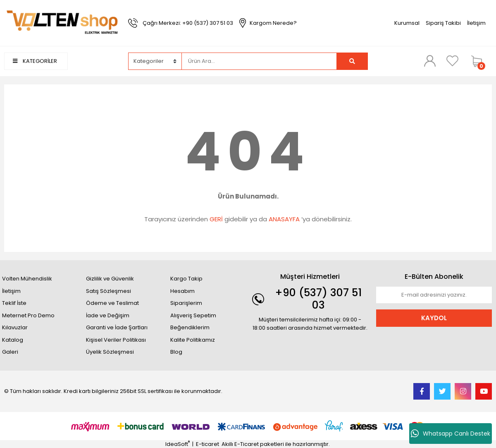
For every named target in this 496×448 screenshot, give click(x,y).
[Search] (259, 61)
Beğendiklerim (190, 327)
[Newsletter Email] (434, 295)
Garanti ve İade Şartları (117, 327)
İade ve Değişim (108, 315)
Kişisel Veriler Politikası (116, 340)
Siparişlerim (186, 303)
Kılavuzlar (15, 327)
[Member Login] (430, 61)
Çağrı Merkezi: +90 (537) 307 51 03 (188, 23)
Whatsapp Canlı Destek (451, 434)
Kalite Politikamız (193, 340)
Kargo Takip (186, 279)
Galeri (10, 352)
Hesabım (182, 291)
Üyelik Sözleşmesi (110, 352)
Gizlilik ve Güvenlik (110, 279)
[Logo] (62, 23)
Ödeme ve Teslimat (112, 303)
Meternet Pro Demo (28, 315)
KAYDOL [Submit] (434, 318)
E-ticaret (207, 444)
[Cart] (479, 61)
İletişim (476, 23)
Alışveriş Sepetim (193, 315)
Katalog (13, 340)
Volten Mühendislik (27, 279)
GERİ (216, 219)
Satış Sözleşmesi (108, 291)
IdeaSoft (178, 444)
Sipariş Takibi (443, 23)
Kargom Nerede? (273, 23)
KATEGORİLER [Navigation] (35, 61)
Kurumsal (407, 23)
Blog (176, 352)
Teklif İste (14, 303)
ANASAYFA (284, 219)
